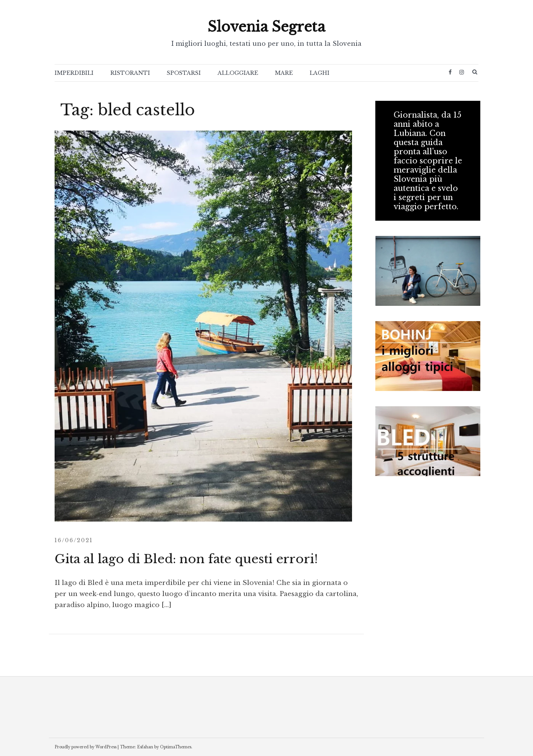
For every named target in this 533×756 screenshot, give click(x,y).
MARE (284, 73)
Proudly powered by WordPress (86, 747)
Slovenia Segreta (266, 27)
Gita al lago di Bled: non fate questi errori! (186, 559)
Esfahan (145, 747)
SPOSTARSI (184, 73)
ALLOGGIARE (238, 73)
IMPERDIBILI (74, 73)
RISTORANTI (130, 73)
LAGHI (320, 73)
